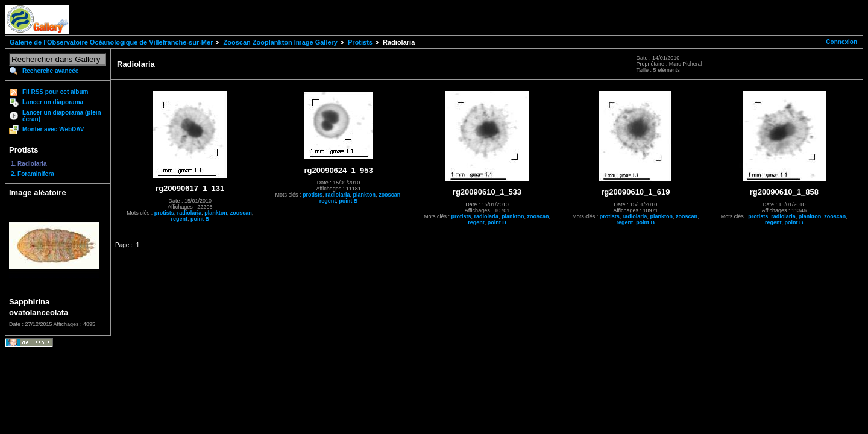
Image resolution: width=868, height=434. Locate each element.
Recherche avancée (50, 71)
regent (179, 219)
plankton (216, 213)
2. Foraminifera (33, 174)
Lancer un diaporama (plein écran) (62, 116)
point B (200, 219)
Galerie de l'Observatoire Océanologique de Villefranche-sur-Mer (111, 42)
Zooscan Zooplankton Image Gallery (280, 42)
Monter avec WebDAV (53, 129)
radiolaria (190, 213)
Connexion (841, 42)
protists (164, 213)
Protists (360, 42)
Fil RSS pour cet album (55, 92)
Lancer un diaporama (53, 102)
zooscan (241, 213)
